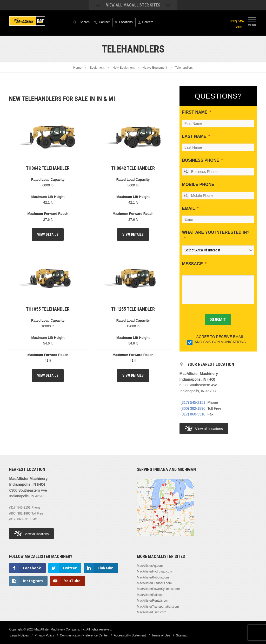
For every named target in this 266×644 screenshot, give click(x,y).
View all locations (204, 428)
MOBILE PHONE (198, 184)
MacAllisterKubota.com (153, 577)
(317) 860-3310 (193, 414)
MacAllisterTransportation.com (158, 607)
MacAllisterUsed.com (152, 612)
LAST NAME (194, 136)
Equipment (97, 68)
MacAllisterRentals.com (153, 601)
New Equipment (124, 68)
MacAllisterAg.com (150, 566)
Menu (252, 22)
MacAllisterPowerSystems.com (158, 589)
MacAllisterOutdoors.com (154, 583)
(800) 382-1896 (193, 408)
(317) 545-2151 (236, 24)
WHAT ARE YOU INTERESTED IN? (216, 232)
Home (77, 68)
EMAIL (189, 208)
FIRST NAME (195, 112)
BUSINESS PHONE (201, 160)
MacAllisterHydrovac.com (154, 571)
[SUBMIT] (218, 320)
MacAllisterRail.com (151, 595)
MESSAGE (192, 264)
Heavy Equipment (155, 68)
